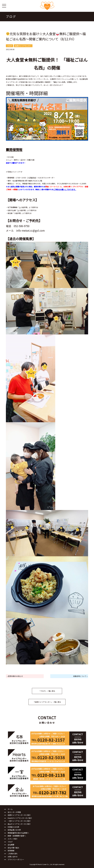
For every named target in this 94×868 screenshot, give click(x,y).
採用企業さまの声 (14, 830)
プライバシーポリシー (16, 859)
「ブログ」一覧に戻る (47, 691)
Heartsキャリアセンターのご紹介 (20, 818)
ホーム (10, 809)
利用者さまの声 (13, 827)
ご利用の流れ (13, 854)
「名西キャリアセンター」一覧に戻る (47, 702)
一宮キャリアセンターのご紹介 (19, 821)
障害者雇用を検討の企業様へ (18, 833)
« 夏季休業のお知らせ (15, 676)
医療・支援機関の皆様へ (17, 836)
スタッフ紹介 (13, 839)
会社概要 (11, 845)
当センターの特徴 (14, 812)
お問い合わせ (13, 857)
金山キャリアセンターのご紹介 (19, 824)
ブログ (10, 842)
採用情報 (11, 851)
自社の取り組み (13, 848)
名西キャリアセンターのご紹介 (19, 815)
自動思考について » (80, 676)
